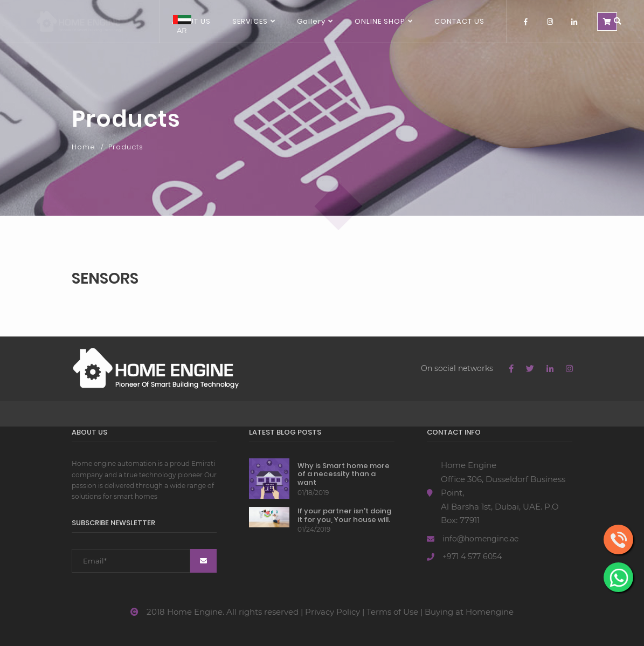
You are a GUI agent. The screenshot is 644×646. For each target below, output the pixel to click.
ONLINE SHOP (380, 21)
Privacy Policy (333, 612)
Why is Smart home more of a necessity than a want (344, 474)
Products (126, 147)
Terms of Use (392, 612)
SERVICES (250, 21)
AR (182, 25)
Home (84, 147)
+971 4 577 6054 (472, 556)
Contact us (459, 21)
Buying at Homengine (469, 612)
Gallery (311, 21)
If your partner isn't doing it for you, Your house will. (344, 515)
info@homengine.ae (480, 539)
